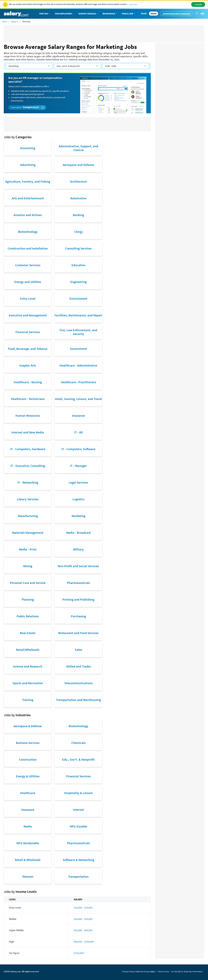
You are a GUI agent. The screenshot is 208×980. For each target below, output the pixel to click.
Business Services (28, 743)
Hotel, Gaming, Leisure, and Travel (78, 399)
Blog (144, 13)
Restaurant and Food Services (78, 633)
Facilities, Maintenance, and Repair (78, 315)
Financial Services (28, 332)
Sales (78, 650)
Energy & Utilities (28, 776)
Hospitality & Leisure (78, 793)
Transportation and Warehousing (78, 700)
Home (5, 22)
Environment (78, 299)
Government (78, 349)
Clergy (78, 232)
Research (15, 22)
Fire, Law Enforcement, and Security (78, 332)
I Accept (198, 4)
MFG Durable (78, 826)
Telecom (28, 877)
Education (78, 265)
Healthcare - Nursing (28, 382)
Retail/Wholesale (28, 650)
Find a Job (129, 14)
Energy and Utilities (28, 282)
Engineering (78, 282)
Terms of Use (163, 971)
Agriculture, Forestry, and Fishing (28, 181)
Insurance (78, 416)
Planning (28, 599)
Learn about (27, 107)
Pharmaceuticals (78, 583)
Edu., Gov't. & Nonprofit (78, 759)
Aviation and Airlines (28, 215)
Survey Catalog (88, 14)
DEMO (154, 14)
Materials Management (28, 533)
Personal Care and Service (28, 583)
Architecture (78, 181)
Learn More (133, 4)
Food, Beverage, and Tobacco (28, 349)
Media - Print (28, 549)
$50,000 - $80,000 (83, 930)
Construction (28, 759)
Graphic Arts (28, 365)
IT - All (78, 432)
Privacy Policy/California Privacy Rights (139, 971)
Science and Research (28, 666)
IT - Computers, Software (78, 449)
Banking (78, 215)
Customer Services (28, 265)
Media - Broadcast (78, 533)
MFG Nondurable (28, 843)
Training (28, 700)
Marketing (78, 516)
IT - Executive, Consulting (28, 466)
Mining (28, 566)
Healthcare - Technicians (28, 399)
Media (28, 826)
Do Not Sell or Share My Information (187, 971)
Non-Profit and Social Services (78, 566)
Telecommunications (78, 683)
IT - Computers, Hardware (28, 449)
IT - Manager (78, 466)
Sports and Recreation (28, 683)
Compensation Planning (176, 14)
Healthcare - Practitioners (78, 382)
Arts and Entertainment (28, 198)
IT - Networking (28, 482)
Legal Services (78, 482)
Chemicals (78, 743)
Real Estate (28, 633)
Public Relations (28, 616)
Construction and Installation (28, 248)
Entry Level (28, 299)
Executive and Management (28, 315)
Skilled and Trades (78, 666)
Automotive (78, 198)
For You (45, 14)
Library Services (28, 499)
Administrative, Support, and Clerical (78, 148)
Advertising (28, 165)
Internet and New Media (28, 432)
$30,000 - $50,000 (83, 919)
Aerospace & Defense (28, 726)
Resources (110, 14)
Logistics (78, 499)
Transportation (78, 877)
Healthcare (28, 793)
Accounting (28, 148)
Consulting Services (78, 248)
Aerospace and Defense (78, 165)
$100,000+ (79, 953)
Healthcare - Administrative (78, 365)
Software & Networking (78, 860)
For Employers (64, 14)
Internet (78, 810)
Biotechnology (28, 232)
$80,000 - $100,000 (84, 942)
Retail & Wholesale (28, 860)
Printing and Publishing (78, 599)
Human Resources (28, 416)
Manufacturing (28, 516)
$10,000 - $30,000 (83, 908)
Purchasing (78, 616)
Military (78, 549)
